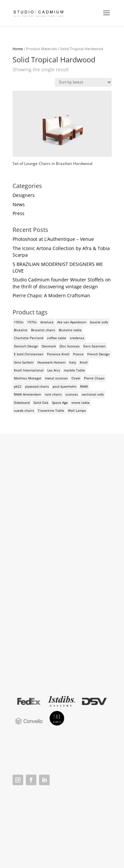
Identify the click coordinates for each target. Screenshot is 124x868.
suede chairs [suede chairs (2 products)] (24, 410)
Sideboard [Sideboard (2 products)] (22, 402)
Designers (24, 195)
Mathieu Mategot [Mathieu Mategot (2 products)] (28, 378)
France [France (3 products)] (78, 354)
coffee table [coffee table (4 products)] (57, 338)
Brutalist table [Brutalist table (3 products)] (70, 330)
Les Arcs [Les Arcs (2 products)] (54, 370)
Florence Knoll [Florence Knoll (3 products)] (58, 354)
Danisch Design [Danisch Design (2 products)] (26, 346)
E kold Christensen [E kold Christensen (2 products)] (29, 354)
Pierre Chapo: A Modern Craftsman (51, 295)
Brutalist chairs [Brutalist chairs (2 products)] (43, 330)
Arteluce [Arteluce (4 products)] (47, 322)
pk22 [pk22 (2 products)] (18, 386)
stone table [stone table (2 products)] (81, 402)
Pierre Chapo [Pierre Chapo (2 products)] (94, 378)
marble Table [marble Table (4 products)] (74, 370)
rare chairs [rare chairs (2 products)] (53, 394)
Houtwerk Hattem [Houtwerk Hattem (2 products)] (51, 362)
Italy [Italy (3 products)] (73, 362)
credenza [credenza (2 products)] (77, 338)
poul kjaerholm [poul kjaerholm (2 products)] (64, 386)
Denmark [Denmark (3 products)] (49, 346)
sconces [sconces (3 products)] (72, 394)
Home (18, 49)
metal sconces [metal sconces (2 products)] (56, 378)
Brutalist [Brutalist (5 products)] (21, 330)
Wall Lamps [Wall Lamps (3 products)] (77, 410)
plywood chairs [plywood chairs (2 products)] (37, 386)
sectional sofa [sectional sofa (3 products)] (93, 394)
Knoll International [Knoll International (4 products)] (29, 370)
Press (19, 213)
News (19, 204)
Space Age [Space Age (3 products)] (60, 402)
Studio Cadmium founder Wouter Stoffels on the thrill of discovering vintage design (62, 283)
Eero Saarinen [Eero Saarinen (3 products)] (94, 346)
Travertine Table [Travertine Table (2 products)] (51, 410)
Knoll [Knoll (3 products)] (84, 362)
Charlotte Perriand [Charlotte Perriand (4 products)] (29, 338)
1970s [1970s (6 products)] (32, 322)
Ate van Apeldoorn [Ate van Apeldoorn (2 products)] (72, 322)
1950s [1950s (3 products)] (19, 322)
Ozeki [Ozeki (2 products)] (76, 378)
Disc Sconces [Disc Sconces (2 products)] (70, 346)
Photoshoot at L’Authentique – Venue (53, 239)
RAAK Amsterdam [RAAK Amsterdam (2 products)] (27, 394)
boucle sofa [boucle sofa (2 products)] (99, 322)
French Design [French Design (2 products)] (98, 354)
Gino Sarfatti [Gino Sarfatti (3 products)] (24, 362)
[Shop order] (83, 82)
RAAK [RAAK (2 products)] (84, 386)
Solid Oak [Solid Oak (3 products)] (41, 402)
